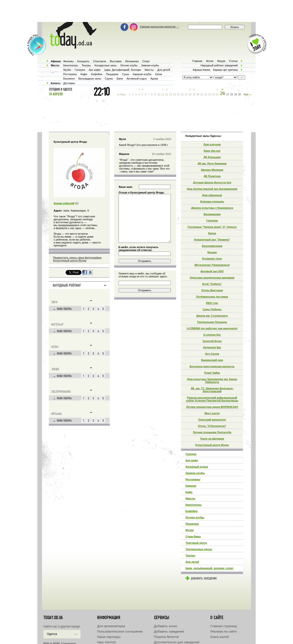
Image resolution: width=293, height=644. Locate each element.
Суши (125, 74)
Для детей (192, 562)
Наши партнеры (109, 637)
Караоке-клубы (142, 74)
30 (239, 95)
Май (246, 95)
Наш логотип (106, 642)
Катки (159, 74)
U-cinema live (212, 335)
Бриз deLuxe (212, 151)
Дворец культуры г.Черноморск (212, 208)
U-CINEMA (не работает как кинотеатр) (212, 328)
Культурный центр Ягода (212, 445)
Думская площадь (212, 201)
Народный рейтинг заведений (219, 65)
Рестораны (193, 479)
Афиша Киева (201, 70)
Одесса (52, 634)
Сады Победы (212, 309)
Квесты (190, 498)
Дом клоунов (212, 144)
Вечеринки (132, 61)
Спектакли (100, 61)
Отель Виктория (212, 290)
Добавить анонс (166, 626)
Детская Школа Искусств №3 (212, 182)
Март (123, 95)
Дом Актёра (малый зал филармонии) (212, 189)
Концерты (83, 61)
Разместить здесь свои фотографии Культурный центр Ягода (77, 259)
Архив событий (64, 203)
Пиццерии (192, 524)
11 (163, 95)
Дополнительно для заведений (177, 642)
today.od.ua (53, 618)
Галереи (191, 454)
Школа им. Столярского (212, 316)
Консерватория (212, 246)
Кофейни (191, 511)
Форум (221, 61)
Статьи (233, 61)
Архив (154, 79)
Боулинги (69, 79)
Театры (190, 555)
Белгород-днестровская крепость (212, 366)
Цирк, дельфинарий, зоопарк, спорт (209, 568)
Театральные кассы (199, 549)
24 (213, 95)
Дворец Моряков (212, 170)
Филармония (212, 214)
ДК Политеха (212, 176)
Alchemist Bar (212, 347)
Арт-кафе (192, 460)
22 (206, 95)
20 (198, 95)
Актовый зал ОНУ (212, 271)
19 (194, 95)
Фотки (210, 61)
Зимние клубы (195, 473)
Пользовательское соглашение (120, 631)
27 (228, 95)
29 (236, 95)
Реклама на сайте (223, 631)
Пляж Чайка (212, 373)
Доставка (69, 83)
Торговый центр (196, 543)
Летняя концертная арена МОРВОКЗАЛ (212, 407)
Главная (197, 61)
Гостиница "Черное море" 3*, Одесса (212, 227)
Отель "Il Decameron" (212, 426)
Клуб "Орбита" (212, 284)
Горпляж (212, 221)
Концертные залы (105, 65)
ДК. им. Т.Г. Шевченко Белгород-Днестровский (212, 390)
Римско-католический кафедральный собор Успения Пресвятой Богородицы (212, 399)
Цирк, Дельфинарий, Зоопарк (122, 70)
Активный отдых (197, 467)
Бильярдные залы (90, 79)
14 (175, 95)
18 (190, 95)
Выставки (116, 61)
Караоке (191, 486)
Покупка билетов (166, 637)
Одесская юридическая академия (212, 278)
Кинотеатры (193, 505)
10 (159, 95)
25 (217, 95)
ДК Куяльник (212, 157)
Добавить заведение (169, 631)
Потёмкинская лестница (212, 297)
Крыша (212, 252)
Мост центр (212, 413)
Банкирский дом (212, 360)
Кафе (189, 492)
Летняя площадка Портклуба (212, 432)
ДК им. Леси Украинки (212, 163)
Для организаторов (111, 626)
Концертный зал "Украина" (212, 240)
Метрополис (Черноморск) (212, 265)
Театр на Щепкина (212, 439)
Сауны (109, 79)
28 (232, 95)
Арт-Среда (212, 354)
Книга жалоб (220, 637)
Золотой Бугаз (212, 341)
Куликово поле (212, 259)
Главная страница (224, 626)
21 (202, 95)
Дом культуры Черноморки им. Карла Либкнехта (212, 381)
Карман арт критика (225, 70)
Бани (120, 79)
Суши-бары (193, 536)
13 (171, 95)
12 (167, 95)
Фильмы (68, 61)
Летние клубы (195, 517)
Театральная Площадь (212, 322)
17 (186, 95)
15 (178, 95)
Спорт (146, 61)
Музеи (189, 530)
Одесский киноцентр (212, 420)
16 (182, 95)
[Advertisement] (147, 11)
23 (209, 95)
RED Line (212, 303)
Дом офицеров (212, 195)
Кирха (212, 233)
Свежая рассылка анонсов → (159, 27)
